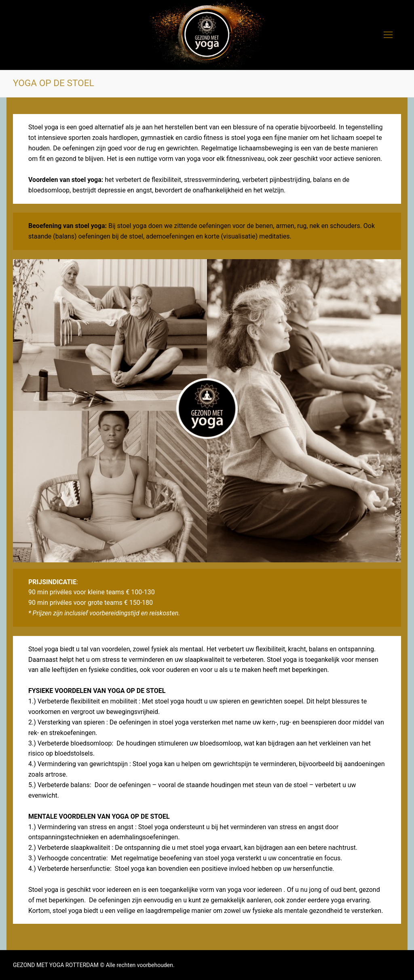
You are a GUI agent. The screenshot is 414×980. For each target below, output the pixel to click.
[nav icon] (388, 35)
